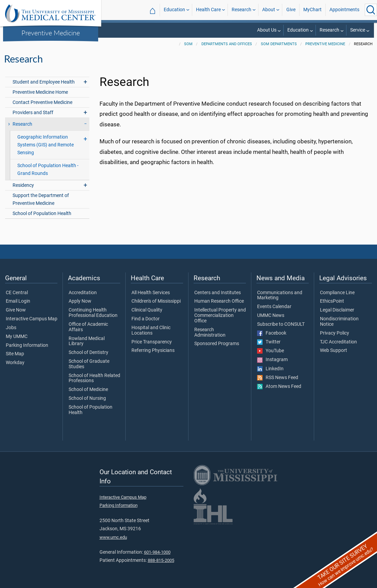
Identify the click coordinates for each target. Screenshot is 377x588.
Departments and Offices (227, 44)
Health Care (208, 10)
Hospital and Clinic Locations (151, 331)
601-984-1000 (157, 552)
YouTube (271, 351)
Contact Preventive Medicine (42, 102)
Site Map (15, 354)
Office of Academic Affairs (88, 327)
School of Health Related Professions (94, 378)
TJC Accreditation (338, 342)
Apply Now (80, 301)
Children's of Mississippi (156, 301)
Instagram (272, 360)
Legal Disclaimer (337, 310)
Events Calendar (274, 307)
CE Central (17, 293)
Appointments (344, 10)
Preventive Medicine (51, 33)
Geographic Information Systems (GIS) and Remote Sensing (46, 145)
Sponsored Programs (217, 344)
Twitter (269, 342)
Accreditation (83, 293)
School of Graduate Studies (89, 364)
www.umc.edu (113, 537)
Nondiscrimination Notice (339, 322)
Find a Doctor (146, 319)
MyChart (312, 10)
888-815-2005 (161, 560)
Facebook (272, 333)
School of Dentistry (88, 353)
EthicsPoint (332, 301)
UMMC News (271, 316)
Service (358, 30)
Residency (23, 185)
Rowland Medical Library (87, 341)
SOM (188, 44)
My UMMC (17, 337)
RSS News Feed (278, 378)
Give (291, 10)
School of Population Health (42, 213)
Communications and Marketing (280, 296)
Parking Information (27, 345)
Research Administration (210, 333)
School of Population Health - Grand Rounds (48, 170)
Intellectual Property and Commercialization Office (220, 315)
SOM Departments (279, 44)
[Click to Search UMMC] (371, 10)
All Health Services (151, 293)
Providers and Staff (33, 113)
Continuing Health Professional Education (93, 313)
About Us (267, 30)
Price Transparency (152, 342)
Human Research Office (219, 301)
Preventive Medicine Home (40, 92)
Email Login (18, 301)
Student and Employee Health (44, 82)
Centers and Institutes (218, 293)
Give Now (16, 310)
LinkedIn (270, 369)
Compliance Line (337, 293)
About (269, 10)
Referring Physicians (153, 351)
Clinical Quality (147, 310)
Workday (15, 363)
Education (174, 10)
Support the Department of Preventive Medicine (41, 199)
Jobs (11, 328)
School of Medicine (88, 390)
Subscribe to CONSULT (281, 324)
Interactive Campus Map (32, 319)
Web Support (334, 351)
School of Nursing (87, 398)
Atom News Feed (279, 387)
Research (241, 10)
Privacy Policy (335, 333)
